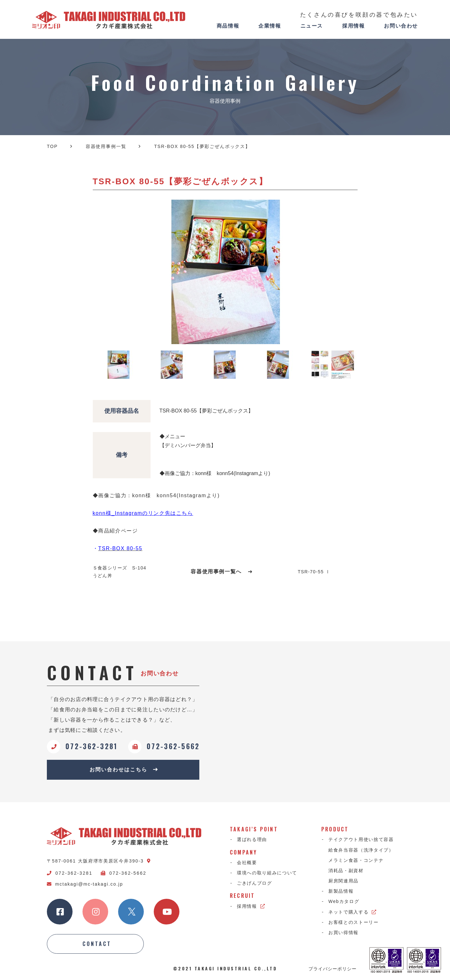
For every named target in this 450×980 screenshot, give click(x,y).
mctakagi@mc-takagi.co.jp (85, 884)
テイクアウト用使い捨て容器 (361, 839)
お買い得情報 (343, 932)
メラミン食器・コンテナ (356, 860)
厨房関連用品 (343, 881)
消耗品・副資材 (346, 871)
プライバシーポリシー (333, 968)
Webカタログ (344, 901)
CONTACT (97, 944)
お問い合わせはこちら (124, 770)
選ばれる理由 (252, 839)
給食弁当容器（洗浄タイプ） (361, 850)
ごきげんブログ (255, 883)
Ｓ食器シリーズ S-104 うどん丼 (120, 572)
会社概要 (247, 863)
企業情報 (270, 26)
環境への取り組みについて (267, 873)
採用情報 (353, 26)
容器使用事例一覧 (106, 146)
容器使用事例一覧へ (221, 572)
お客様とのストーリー (354, 922)
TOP (52, 146)
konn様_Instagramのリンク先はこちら (143, 513)
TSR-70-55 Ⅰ (314, 572)
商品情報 (228, 26)
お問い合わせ (401, 26)
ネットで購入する (353, 912)
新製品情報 (341, 891)
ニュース (312, 26)
